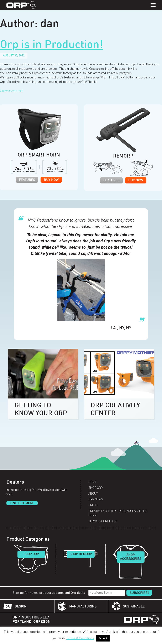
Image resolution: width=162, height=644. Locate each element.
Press (93, 505)
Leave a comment (12, 90)
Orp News (96, 499)
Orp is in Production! (52, 45)
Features (27, 180)
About (93, 494)
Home (93, 482)
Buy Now (51, 180)
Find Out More (22, 503)
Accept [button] (103, 638)
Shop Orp (96, 488)
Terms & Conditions (103, 521)
